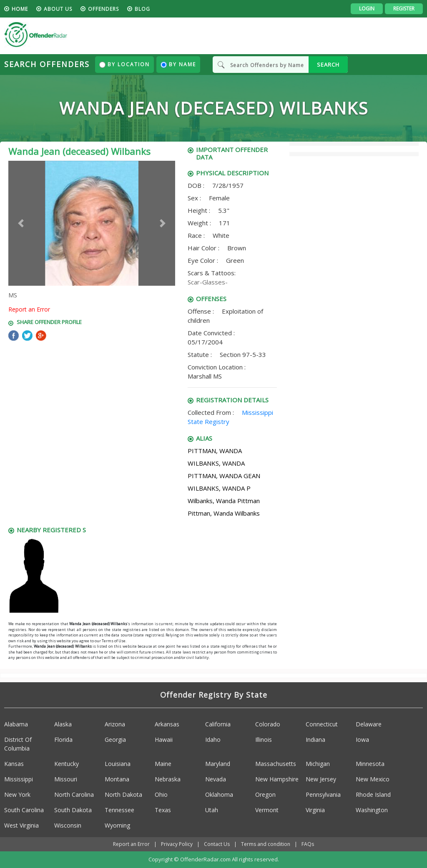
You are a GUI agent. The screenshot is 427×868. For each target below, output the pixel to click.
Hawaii (164, 740)
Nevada (216, 779)
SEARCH (328, 65)
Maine (163, 764)
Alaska (63, 724)
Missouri (66, 779)
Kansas (14, 764)
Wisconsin (68, 825)
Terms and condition (266, 844)
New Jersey (321, 779)
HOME (20, 9)
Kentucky (67, 764)
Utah (212, 810)
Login (367, 9)
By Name (178, 64)
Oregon (265, 794)
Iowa (362, 740)
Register (404, 9)
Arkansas (167, 724)
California (218, 724)
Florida (63, 740)
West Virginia (21, 825)
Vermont (267, 810)
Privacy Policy (177, 844)
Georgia (115, 740)
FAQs (308, 844)
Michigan (318, 764)
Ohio (161, 794)
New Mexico (373, 779)
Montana (117, 779)
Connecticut (322, 724)
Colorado (268, 724)
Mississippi (19, 779)
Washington (372, 810)
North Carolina (74, 794)
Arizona (115, 724)
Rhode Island (373, 794)
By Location (124, 64)
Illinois (264, 740)
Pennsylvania (323, 794)
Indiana (315, 740)
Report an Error (29, 309)
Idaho (213, 740)
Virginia (315, 810)
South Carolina (24, 810)
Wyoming (117, 825)
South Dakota (73, 810)
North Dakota (123, 794)
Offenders (103, 9)
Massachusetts (276, 764)
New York (17, 794)
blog (142, 9)
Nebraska (168, 779)
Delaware (369, 724)
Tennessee (119, 810)
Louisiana (118, 764)
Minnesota (370, 764)
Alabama (16, 724)
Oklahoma (219, 794)
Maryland (218, 764)
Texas (163, 810)
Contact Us (217, 844)
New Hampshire (277, 779)
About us (58, 9)
